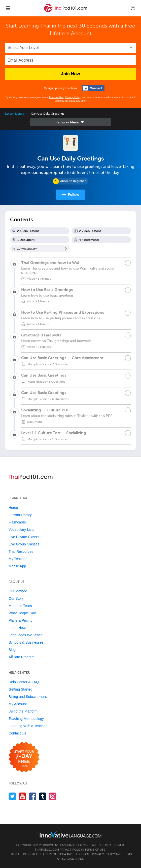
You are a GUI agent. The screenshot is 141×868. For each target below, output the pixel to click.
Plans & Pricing (21, 620)
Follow (74, 195)
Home (13, 508)
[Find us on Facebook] (33, 796)
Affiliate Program (22, 657)
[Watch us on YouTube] (23, 796)
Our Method (18, 591)
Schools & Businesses (26, 642)
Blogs (13, 650)
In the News (18, 628)
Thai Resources (21, 551)
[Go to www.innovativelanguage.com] (70, 834)
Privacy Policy (73, 97)
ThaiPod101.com (47, 850)
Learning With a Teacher (28, 726)
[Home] (66, 12)
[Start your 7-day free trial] (24, 757)
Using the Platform (23, 711)
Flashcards (17, 522)
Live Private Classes (25, 537)
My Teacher (18, 559)
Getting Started (20, 689)
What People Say (22, 613)
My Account (18, 704)
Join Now (70, 74)
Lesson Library (15, 114)
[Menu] (8, 8)
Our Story (16, 598)
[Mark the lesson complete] (128, 263)
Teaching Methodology (26, 719)
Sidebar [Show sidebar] (70, 122)
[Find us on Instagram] (53, 796)
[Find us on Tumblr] (43, 796)
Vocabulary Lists (21, 530)
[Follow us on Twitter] (12, 796)
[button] (133, 8)
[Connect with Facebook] (93, 88)
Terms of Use (56, 97)
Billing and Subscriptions (28, 697)
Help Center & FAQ (24, 682)
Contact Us (17, 733)
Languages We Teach (26, 635)
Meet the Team (20, 606)
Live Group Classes (24, 544)
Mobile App (17, 566)
